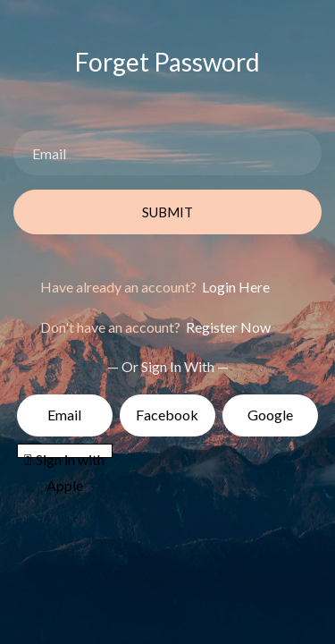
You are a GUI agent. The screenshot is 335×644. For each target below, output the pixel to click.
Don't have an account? (155, 327)
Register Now (227, 327)
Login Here (234, 287)
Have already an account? (155, 287)
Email (64, 415)
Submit (167, 212)
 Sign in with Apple (64, 454)
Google (270, 415)
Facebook (167, 415)
